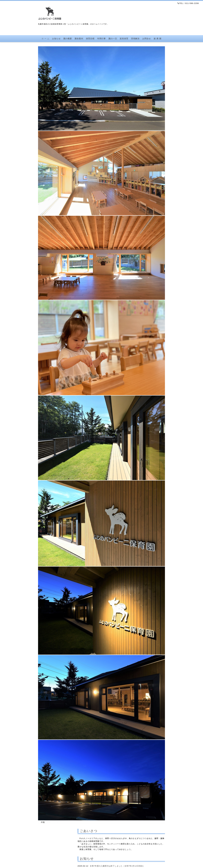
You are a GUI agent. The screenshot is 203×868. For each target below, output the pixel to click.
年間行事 (101, 39)
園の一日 (113, 39)
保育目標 (90, 39)
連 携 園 (158, 39)
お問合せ (147, 39)
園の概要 (68, 39)
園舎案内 (79, 39)
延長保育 (124, 39)
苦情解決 (135, 39)
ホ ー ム (45, 39)
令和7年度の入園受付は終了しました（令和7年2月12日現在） (117, 866)
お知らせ (56, 39)
